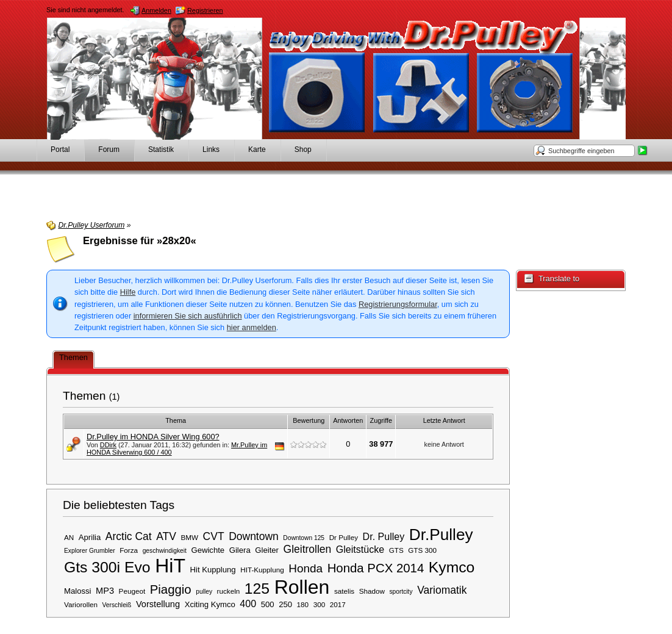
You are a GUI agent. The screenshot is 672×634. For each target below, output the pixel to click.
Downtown (254, 536)
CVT (214, 536)
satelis (344, 591)
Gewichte (208, 550)
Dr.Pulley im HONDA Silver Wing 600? (153, 437)
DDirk (108, 445)
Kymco (452, 567)
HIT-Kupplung (262, 570)
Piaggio (171, 589)
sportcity (401, 592)
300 (320, 604)
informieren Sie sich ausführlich (188, 316)
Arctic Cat (129, 536)
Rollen (302, 587)
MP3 (105, 591)
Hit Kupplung (213, 570)
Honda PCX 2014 (376, 568)
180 (303, 604)
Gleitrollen (308, 549)
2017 (338, 604)
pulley (204, 592)
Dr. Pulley (384, 536)
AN (69, 537)
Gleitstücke (360, 549)
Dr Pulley (344, 537)
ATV (166, 536)
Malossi (78, 591)
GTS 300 (422, 550)
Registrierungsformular (398, 304)
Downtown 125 (304, 538)
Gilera (240, 550)
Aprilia (90, 537)
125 (257, 589)
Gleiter (267, 550)
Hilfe (128, 292)
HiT (170, 566)
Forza (129, 550)
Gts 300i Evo (107, 567)
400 (248, 603)
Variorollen (81, 604)
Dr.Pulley (441, 535)
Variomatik (442, 590)
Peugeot (132, 591)
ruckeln (229, 591)
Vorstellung (158, 604)
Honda (306, 568)
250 (285, 604)
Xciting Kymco (210, 604)
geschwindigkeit (165, 551)
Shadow (372, 591)
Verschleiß (117, 605)
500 (268, 604)
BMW (189, 537)
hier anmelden (252, 327)
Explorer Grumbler (90, 551)
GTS (396, 550)
